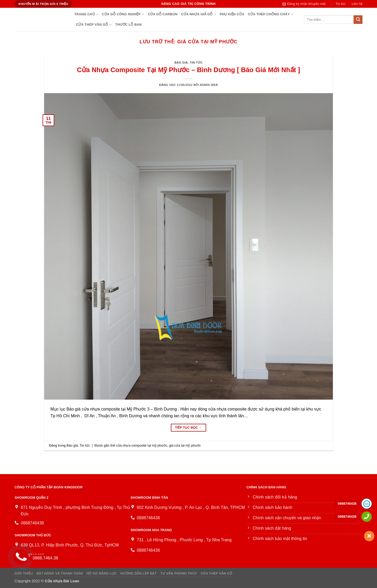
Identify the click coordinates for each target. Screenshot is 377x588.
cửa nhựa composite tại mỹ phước (142, 445)
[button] (304, 4)
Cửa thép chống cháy (271, 14)
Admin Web (209, 85)
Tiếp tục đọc (188, 428)
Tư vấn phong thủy (179, 573)
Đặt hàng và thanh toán (60, 573)
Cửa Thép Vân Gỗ (94, 25)
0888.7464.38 (44, 558)
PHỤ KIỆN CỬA (232, 14)
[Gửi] (358, 20)
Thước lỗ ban (129, 25)
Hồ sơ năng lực (102, 573)
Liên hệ (357, 4)
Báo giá (181, 63)
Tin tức (341, 4)
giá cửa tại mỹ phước (185, 445)
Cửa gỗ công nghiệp (123, 14)
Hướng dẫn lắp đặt (139, 573)
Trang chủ (86, 14)
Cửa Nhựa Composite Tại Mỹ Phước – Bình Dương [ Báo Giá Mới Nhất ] (188, 70)
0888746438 (347, 504)
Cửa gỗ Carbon (163, 14)
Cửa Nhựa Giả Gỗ (198, 14)
